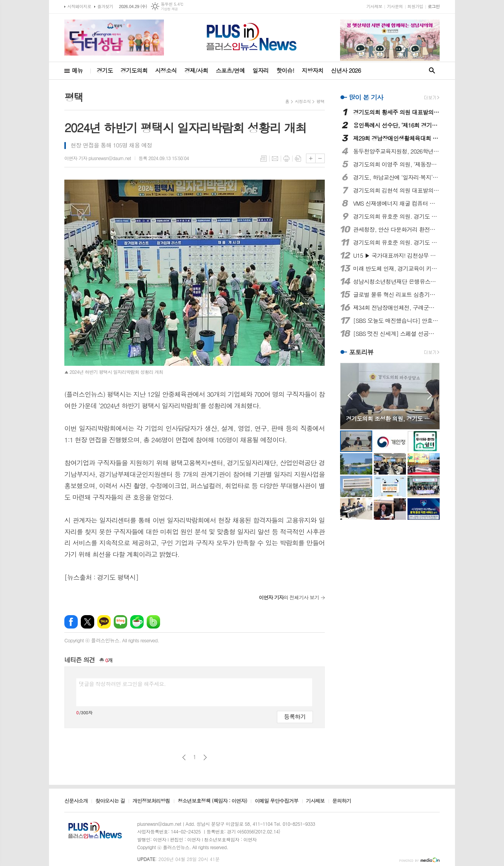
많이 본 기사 (366, 97)
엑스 (88, 622)
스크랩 (298, 159)
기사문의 (395, 6)
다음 (205, 757)
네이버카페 (137, 622)
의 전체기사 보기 (289, 597)
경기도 (105, 70)
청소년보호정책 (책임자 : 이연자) (212, 801)
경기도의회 (134, 70)
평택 (320, 101)
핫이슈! (285, 70)
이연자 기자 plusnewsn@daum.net (98, 158)
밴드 (153, 622)
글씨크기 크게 (311, 158)
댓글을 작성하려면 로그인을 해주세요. (122, 684)
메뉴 (77, 70)
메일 (275, 159)
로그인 (434, 6)
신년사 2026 (346, 70)
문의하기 (342, 801)
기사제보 (374, 6)
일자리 (260, 70)
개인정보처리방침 (151, 801)
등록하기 (295, 716)
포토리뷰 (361, 352)
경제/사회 (196, 70)
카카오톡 (104, 622)
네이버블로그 (120, 622)
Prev (350, 395)
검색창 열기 (432, 71)
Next (430, 395)
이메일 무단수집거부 (277, 801)
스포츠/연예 (230, 70)
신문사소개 (76, 801)
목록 (263, 159)
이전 (184, 757)
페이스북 (71, 622)
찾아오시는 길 (110, 801)
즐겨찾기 (105, 6)
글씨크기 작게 (320, 158)
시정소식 (166, 70)
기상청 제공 (169, 9)
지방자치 (313, 70)
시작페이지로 (79, 6)
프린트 (286, 159)
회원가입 (415, 6)
